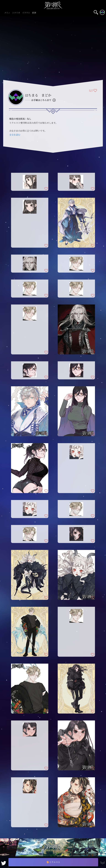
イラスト (26, 13)
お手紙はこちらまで (41, 100)
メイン (7, 13)
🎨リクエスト (53, 862)
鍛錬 (34, 13)
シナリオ (16, 13)
